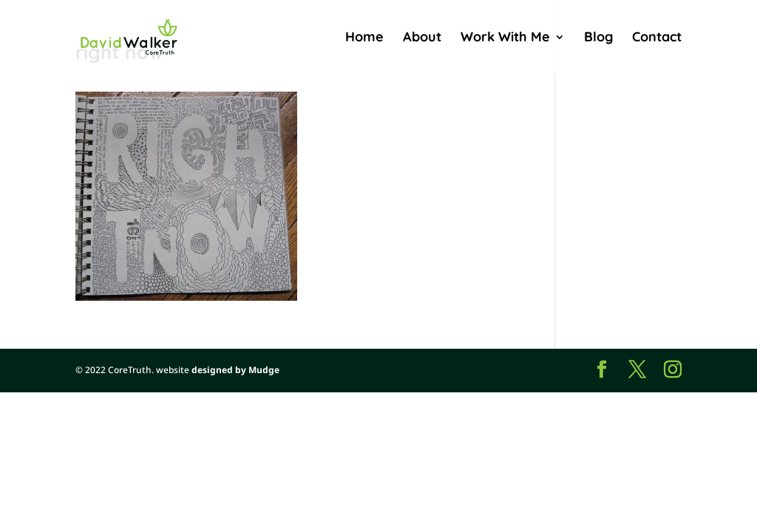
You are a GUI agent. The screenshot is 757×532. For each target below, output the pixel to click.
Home (364, 38)
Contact (657, 38)
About (422, 38)
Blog (598, 38)
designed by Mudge (235, 370)
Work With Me (505, 38)
